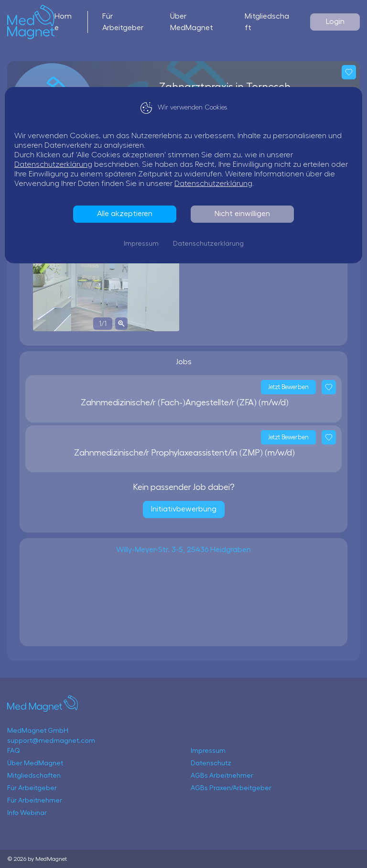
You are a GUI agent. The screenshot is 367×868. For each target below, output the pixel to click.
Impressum (141, 244)
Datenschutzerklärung (53, 164)
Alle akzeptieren (125, 214)
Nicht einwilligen (242, 214)
